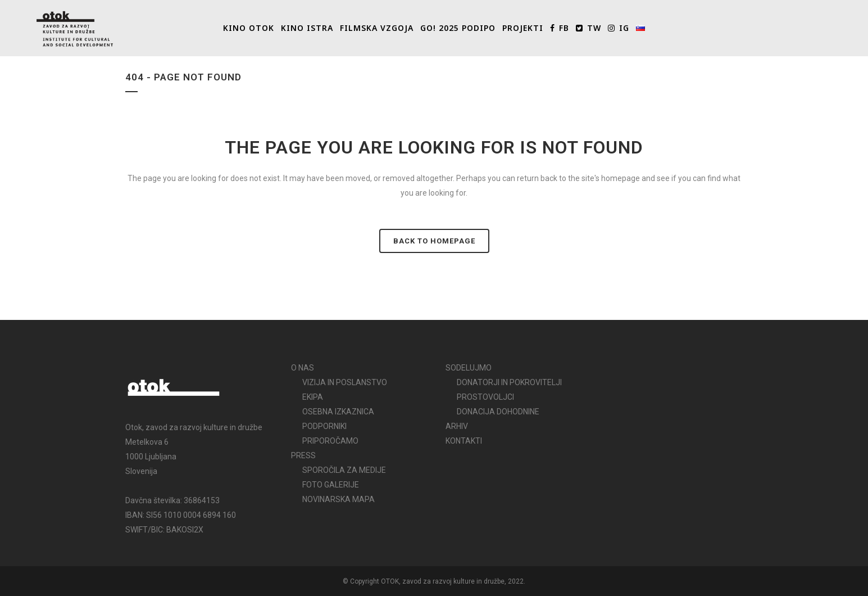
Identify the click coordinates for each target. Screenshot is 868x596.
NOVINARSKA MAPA (338, 499)
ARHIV (457, 426)
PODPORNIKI (324, 426)
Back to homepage (434, 241)
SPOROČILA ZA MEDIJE (344, 470)
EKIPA (313, 397)
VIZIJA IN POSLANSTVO (345, 382)
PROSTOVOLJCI (485, 397)
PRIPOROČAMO (330, 441)
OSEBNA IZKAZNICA (338, 412)
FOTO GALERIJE (331, 485)
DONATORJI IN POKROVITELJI (509, 382)
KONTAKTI (464, 441)
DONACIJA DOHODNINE (498, 412)
